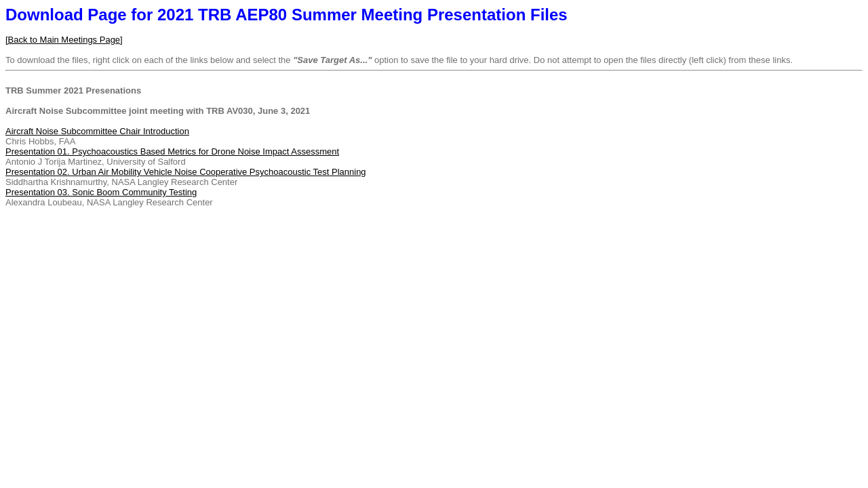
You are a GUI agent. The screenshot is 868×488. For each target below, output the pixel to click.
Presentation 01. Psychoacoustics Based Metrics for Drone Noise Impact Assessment (172, 151)
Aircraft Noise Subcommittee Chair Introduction (97, 131)
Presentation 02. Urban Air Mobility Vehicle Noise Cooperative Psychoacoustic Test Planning (186, 172)
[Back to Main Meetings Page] (64, 40)
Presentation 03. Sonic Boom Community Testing (101, 192)
